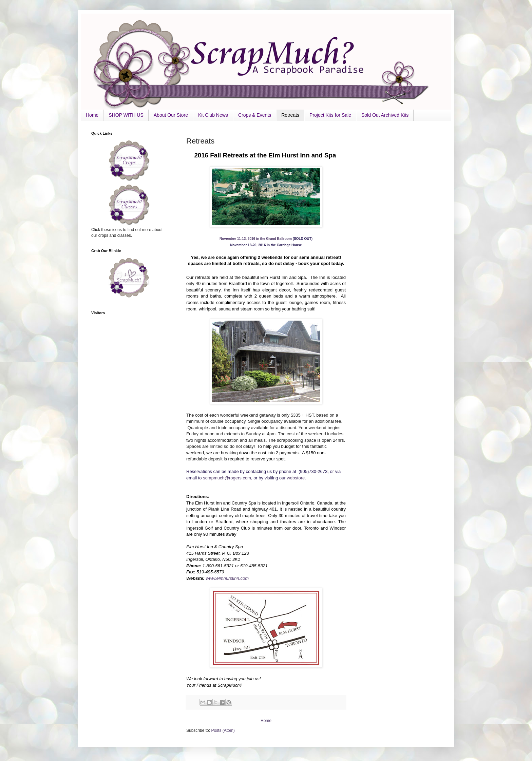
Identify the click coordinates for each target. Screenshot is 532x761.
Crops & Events (255, 115)
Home (92, 115)
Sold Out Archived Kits (385, 115)
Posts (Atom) (223, 730)
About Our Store (171, 115)
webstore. (296, 478)
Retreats (290, 115)
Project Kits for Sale (330, 115)
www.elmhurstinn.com (227, 578)
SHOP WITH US (126, 115)
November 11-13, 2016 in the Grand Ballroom (256, 239)
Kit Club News (213, 115)
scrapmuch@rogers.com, (228, 478)
